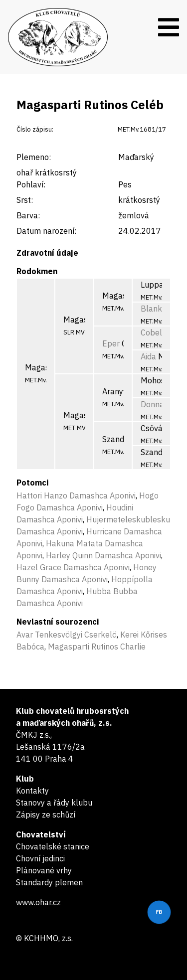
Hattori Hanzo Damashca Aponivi (76, 495)
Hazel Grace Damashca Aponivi (73, 567)
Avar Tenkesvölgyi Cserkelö (67, 635)
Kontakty (32, 791)
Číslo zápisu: (35, 129)
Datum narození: (46, 231)
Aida (148, 356)
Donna (152, 404)
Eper (111, 343)
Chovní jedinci (40, 858)
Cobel (151, 332)
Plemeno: (34, 157)
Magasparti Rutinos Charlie (97, 647)
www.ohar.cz (38, 902)
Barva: (28, 215)
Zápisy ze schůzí (46, 815)
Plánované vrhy (44, 870)
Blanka (154, 309)
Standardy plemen (49, 882)
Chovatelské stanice (53, 846)
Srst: (25, 200)
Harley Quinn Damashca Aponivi (103, 555)
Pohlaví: (31, 184)
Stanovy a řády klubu (54, 803)
